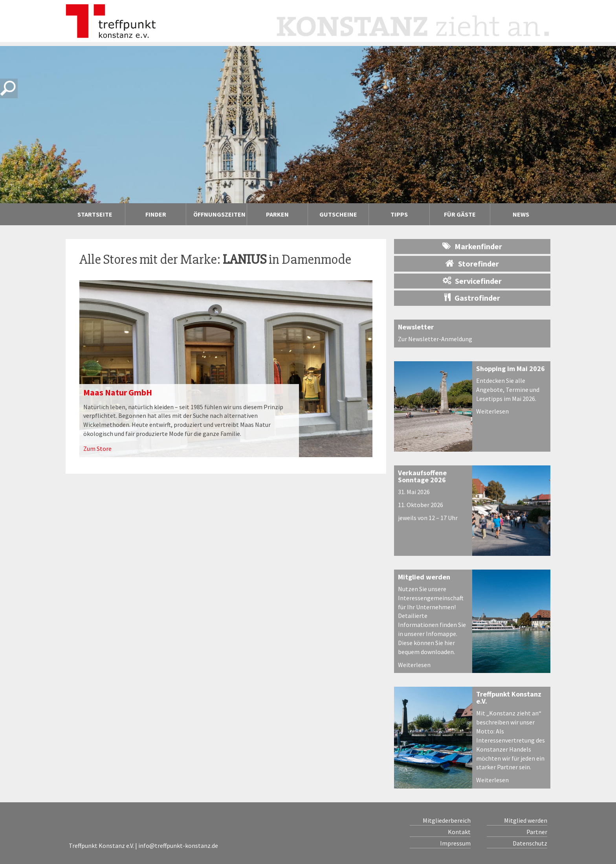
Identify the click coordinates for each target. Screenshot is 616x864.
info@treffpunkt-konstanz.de (178, 846)
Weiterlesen (492, 411)
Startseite (95, 214)
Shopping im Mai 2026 (511, 369)
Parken (277, 214)
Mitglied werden (424, 577)
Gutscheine (338, 214)
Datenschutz (530, 843)
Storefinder (472, 263)
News (521, 214)
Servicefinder (472, 281)
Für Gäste (460, 214)
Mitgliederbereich (447, 820)
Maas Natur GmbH (118, 392)
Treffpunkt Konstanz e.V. (509, 698)
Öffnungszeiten (219, 214)
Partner (537, 832)
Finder (156, 214)
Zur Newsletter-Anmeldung (435, 339)
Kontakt (459, 832)
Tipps (399, 214)
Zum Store (97, 449)
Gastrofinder (472, 298)
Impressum (455, 843)
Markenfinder (472, 246)
